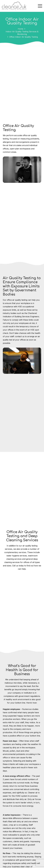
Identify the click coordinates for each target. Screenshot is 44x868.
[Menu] (40, 6)
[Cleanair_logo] (14, 6)
